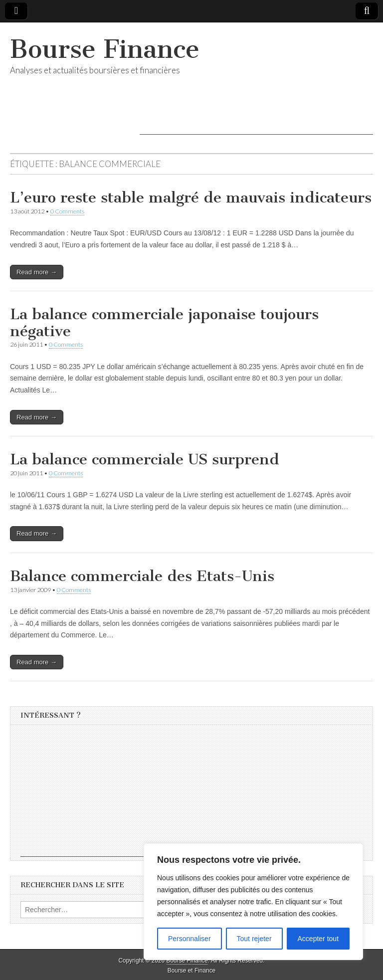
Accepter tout (318, 939)
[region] (253, 902)
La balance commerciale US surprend (145, 459)
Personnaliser (190, 939)
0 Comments (67, 211)
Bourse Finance (105, 49)
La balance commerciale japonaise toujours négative (164, 323)
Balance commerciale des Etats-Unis (142, 576)
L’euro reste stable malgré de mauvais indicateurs (191, 197)
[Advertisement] (256, 120)
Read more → (37, 272)
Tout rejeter (254, 939)
